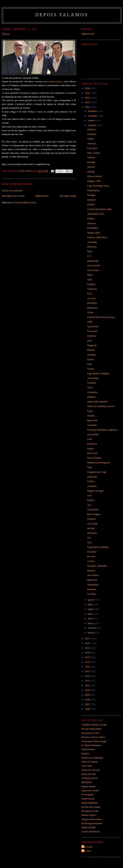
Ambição (92, 355)
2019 (88, 648)
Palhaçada (92, 477)
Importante (92, 420)
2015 (88, 667)
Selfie (90, 322)
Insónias (85, 753)
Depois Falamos (62, 15)
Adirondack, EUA (96, 214)
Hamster (91, 570)
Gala (89, 341)
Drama (90, 359)
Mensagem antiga (68, 196)
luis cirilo (87, 851)
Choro (90, 387)
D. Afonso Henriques (91, 745)
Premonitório (93, 190)
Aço (89, 505)
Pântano (91, 350)
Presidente (92, 303)
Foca (89, 294)
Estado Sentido (88, 827)
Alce (89, 542)
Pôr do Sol (92, 453)
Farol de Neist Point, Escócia (101, 317)
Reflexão (91, 129)
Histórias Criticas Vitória (93, 737)
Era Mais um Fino (90, 811)
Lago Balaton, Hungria (98, 373)
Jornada (91, 416)
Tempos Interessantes (91, 819)
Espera (90, 448)
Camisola (92, 383)
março (91, 623)
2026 (88, 88)
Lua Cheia (92, 148)
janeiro (91, 633)
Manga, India (93, 233)
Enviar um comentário (12, 191)
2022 (88, 107)
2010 (88, 690)
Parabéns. (92, 336)
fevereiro (92, 628)
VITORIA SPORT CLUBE (94, 725)
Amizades (92, 242)
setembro (93, 125)
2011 (88, 685)
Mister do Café (88, 774)
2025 (88, 93)
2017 (88, 657)
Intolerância (93, 585)
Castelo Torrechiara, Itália (99, 209)
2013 (88, 676)
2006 (88, 709)
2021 (88, 639)
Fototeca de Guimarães (92, 758)
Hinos (90, 275)
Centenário (92, 331)
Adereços (92, 143)
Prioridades (93, 228)
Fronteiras (92, 289)
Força (90, 411)
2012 (88, 681)
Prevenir (91, 556)
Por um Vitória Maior (92, 729)
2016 (88, 662)
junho (91, 609)
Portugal (91, 195)
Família (91, 204)
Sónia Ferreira (88, 749)
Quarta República (90, 803)
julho (91, 604)
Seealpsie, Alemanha (97, 566)
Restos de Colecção (91, 770)
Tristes (90, 312)
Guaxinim (92, 425)
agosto (91, 600)
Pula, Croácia (94, 153)
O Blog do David (89, 778)
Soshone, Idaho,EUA (97, 237)
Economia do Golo (90, 733)
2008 (88, 700)
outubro (92, 120)
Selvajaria (92, 533)
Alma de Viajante (90, 762)
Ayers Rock (93, 326)
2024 (88, 98)
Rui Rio (91, 528)
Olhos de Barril (94, 176)
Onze (90, 251)
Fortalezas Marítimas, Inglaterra (102, 430)
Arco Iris (91, 298)
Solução (91, 172)
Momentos (92, 308)
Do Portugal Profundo (92, 823)
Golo (90, 439)
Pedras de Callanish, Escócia (101, 406)
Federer (91, 218)
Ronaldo (91, 162)
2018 (88, 653)
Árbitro (91, 139)
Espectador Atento (90, 790)
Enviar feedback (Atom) (25, 202)
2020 (88, 643)
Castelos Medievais (91, 831)
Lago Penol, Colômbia (98, 547)
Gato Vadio (87, 766)
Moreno (91, 167)
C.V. (89, 256)
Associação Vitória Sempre (94, 741)
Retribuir (91, 200)
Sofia (90, 279)
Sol (89, 538)
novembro (93, 116)
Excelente (92, 552)
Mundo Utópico (89, 815)
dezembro (93, 111)
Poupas (91, 369)
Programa (92, 345)
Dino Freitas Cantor (53, 81)
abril (90, 618)
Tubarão (91, 157)
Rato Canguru (94, 514)
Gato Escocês (94, 265)
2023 (88, 102)
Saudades (92, 134)
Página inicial (42, 196)
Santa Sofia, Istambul (97, 402)
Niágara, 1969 (94, 181)
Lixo (89, 495)
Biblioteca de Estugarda (98, 463)
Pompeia (91, 519)
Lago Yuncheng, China (98, 186)
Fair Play (91, 594)
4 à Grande (92, 524)
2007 (88, 704)
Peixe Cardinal (94, 458)
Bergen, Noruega (95, 491)
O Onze (91, 561)
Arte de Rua (93, 270)
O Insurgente (87, 794)
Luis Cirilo (87, 847)
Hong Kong (93, 261)
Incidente (92, 589)
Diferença (92, 247)
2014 (88, 671)
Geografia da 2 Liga (97, 472)
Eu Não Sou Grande (91, 807)
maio (91, 614)
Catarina (91, 284)
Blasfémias (87, 782)
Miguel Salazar (89, 786)
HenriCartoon (88, 799)
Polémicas (92, 444)
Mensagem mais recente (13, 196)
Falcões (91, 481)
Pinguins (91, 397)
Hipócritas (92, 580)
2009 (88, 695)
